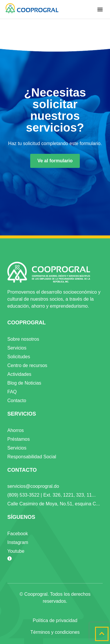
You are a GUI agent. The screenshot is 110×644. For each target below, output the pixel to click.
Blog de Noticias (24, 383)
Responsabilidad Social (32, 457)
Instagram (18, 542)
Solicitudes (19, 357)
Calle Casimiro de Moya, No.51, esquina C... (54, 504)
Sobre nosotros (23, 339)
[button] (100, 9)
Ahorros (16, 430)
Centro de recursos (27, 365)
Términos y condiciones (55, 632)
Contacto (17, 401)
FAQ (12, 392)
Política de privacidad (55, 620)
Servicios (17, 348)
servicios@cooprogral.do (33, 486)
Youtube (16, 551)
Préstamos (18, 439)
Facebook (18, 534)
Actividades (19, 374)
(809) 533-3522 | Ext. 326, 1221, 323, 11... (51, 495)
